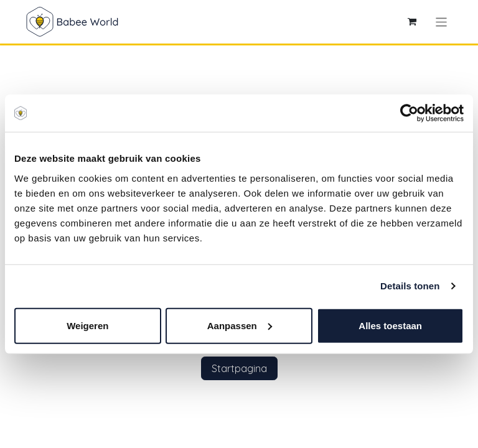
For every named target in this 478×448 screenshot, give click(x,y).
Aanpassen (240, 325)
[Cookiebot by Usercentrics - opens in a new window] (409, 113)
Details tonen (410, 286)
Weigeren (87, 325)
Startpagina (239, 368)
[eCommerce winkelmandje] (412, 22)
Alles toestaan (390, 325)
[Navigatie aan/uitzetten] (442, 21)
